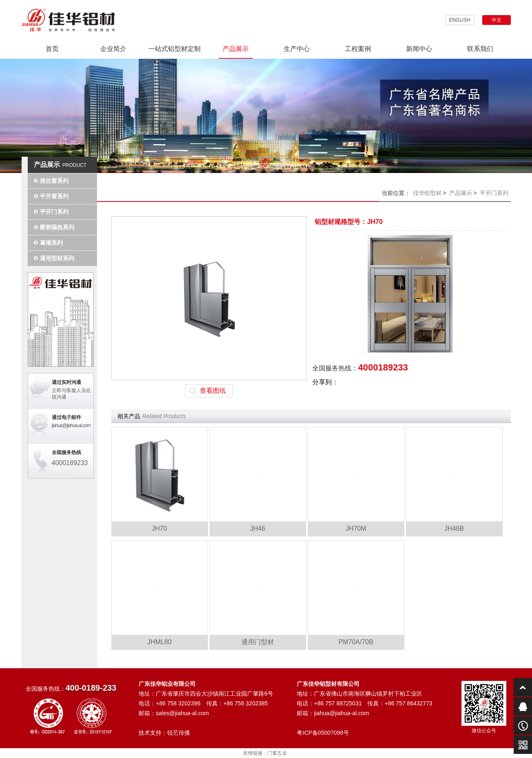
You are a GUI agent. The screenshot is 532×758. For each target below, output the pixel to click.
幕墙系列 (51, 243)
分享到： (325, 382)
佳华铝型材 (427, 193)
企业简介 (113, 49)
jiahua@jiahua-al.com (71, 426)
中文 (497, 20)
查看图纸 (213, 391)
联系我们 (480, 49)
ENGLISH (460, 20)
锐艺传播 (179, 733)
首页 (52, 49)
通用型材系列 (57, 258)
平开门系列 (54, 212)
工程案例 (358, 49)
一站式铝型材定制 (174, 49)
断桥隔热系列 (57, 227)
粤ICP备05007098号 (323, 733)
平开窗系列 (54, 196)
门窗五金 (277, 753)
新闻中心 (419, 49)
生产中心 (297, 49)
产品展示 (236, 49)
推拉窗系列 (54, 181)
